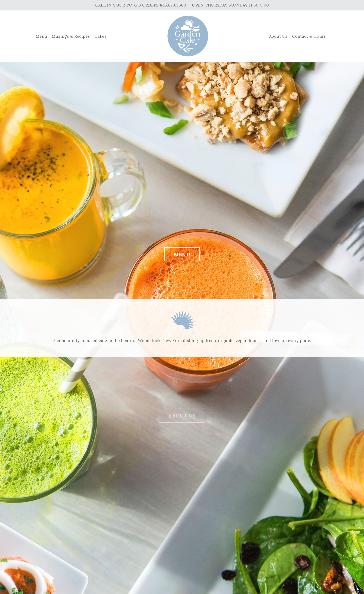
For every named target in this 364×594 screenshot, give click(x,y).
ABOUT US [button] (182, 421)
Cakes (101, 36)
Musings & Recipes (71, 36)
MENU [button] (182, 255)
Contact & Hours (309, 36)
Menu (41, 36)
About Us (278, 36)
